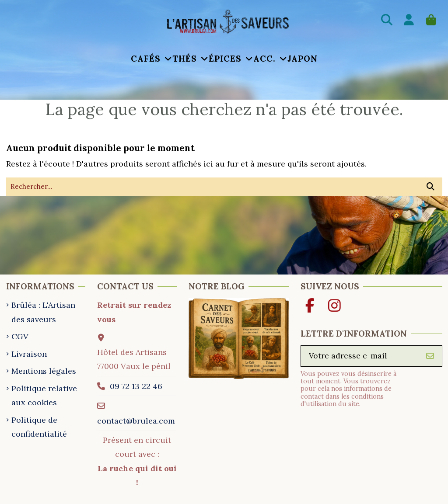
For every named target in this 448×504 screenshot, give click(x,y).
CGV (20, 336)
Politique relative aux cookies (44, 395)
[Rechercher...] (430, 187)
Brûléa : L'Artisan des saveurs (43, 312)
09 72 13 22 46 (136, 386)
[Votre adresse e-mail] (360, 356)
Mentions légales (44, 371)
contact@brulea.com (136, 421)
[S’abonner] (430, 356)
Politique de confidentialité (39, 427)
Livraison (29, 354)
